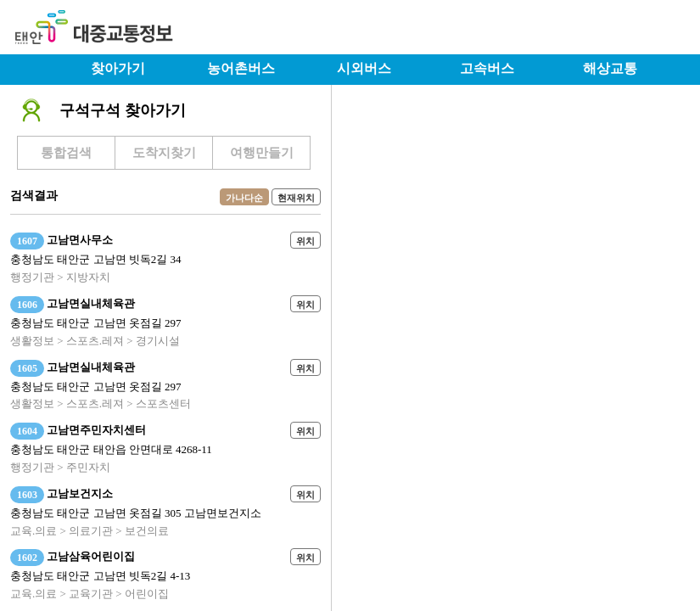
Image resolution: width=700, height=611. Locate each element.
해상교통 (610, 68)
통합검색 (66, 153)
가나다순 (244, 198)
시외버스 (364, 68)
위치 (305, 241)
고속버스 (487, 68)
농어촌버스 (241, 68)
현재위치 (296, 198)
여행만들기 (262, 153)
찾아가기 (118, 68)
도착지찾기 (164, 153)
